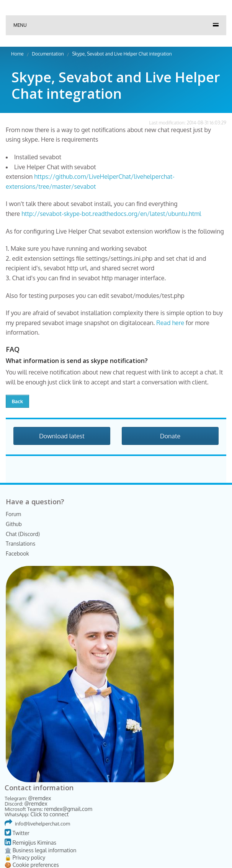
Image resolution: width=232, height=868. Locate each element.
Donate (170, 436)
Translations (20, 544)
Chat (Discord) (23, 534)
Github (14, 524)
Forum (13, 514)
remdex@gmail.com (68, 809)
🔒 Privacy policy (25, 857)
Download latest (62, 436)
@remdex (39, 798)
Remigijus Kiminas (30, 843)
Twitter (17, 833)
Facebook (17, 553)
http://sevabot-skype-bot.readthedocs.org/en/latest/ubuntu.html (111, 214)
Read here (170, 323)
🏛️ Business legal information (40, 850)
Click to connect (49, 814)
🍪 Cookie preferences (32, 865)
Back (18, 401)
